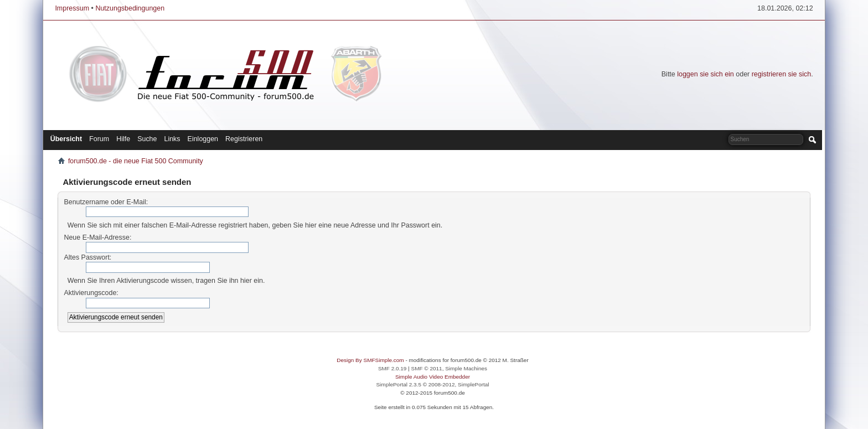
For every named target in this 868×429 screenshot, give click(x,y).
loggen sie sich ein (706, 74)
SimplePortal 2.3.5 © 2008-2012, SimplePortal (432, 384)
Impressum (72, 8)
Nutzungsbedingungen (130, 8)
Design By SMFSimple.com (370, 360)
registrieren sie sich (781, 74)
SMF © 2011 (427, 368)
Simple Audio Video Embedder (433, 377)
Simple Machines (466, 368)
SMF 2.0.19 (392, 368)
